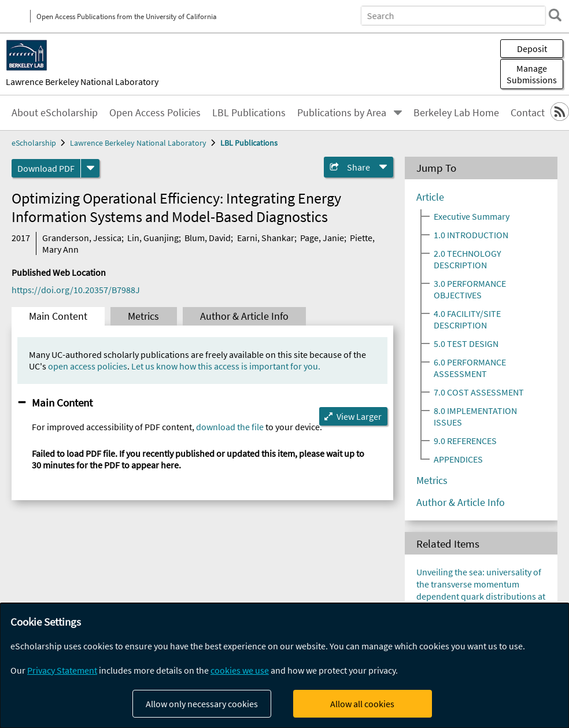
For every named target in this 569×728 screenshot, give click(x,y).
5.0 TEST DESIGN (466, 343)
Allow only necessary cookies (202, 704)
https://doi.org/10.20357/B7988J (76, 290)
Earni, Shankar (266, 238)
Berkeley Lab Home (456, 113)
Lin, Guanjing (153, 238)
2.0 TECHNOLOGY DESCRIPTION (468, 259)
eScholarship (34, 143)
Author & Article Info (244, 316)
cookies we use (240, 670)
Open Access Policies (155, 113)
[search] (554, 15)
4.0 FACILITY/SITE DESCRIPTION (467, 319)
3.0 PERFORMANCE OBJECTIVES (470, 289)
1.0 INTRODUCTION (471, 235)
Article (430, 197)
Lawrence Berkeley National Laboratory (82, 82)
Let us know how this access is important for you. (226, 366)
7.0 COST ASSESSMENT (479, 392)
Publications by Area (342, 113)
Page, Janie (322, 238)
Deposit (532, 49)
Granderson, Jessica (82, 238)
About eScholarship (55, 113)
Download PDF (46, 168)
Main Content (58, 316)
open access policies (88, 366)
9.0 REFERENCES (465, 441)
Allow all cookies (362, 704)
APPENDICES (458, 459)
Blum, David (208, 238)
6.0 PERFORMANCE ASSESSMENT (470, 368)
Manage (532, 74)
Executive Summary (472, 216)
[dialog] (284, 666)
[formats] (90, 168)
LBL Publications (249, 113)
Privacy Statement (62, 670)
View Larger (359, 416)
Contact (528, 113)
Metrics (143, 316)
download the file (230, 427)
